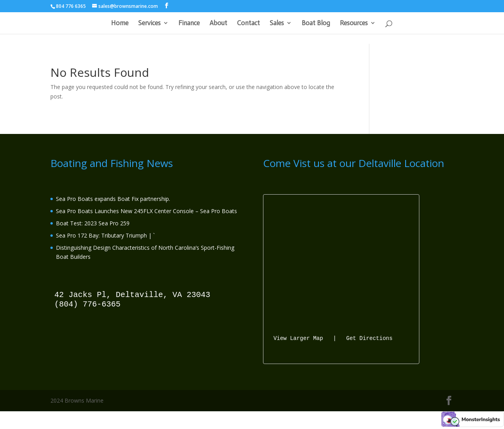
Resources (354, 23)
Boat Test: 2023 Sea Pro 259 (93, 223)
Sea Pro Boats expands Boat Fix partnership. (113, 199)
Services (149, 23)
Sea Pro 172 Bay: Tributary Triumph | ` (105, 235)
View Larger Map (298, 338)
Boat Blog (316, 23)
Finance (189, 23)
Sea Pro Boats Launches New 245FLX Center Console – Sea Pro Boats (146, 211)
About (218, 23)
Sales (277, 23)
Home (120, 23)
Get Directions (369, 338)
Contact (248, 23)
